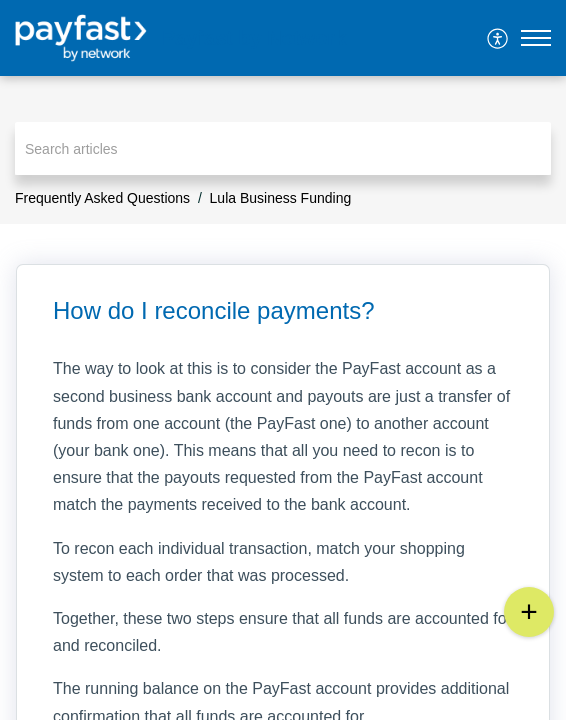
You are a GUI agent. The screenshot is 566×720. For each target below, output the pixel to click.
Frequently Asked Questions (102, 198)
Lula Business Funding (281, 198)
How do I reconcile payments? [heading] (214, 310)
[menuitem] (498, 38)
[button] (498, 38)
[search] (283, 148)
